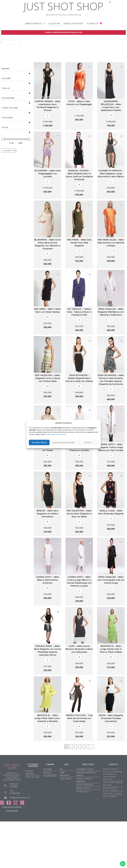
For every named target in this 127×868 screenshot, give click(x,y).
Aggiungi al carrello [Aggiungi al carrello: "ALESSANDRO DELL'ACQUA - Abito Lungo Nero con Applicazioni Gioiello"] (111, 130)
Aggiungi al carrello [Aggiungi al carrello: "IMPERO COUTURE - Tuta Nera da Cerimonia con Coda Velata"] (79, 741)
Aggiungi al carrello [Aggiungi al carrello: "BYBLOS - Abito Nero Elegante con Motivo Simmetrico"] (47, 537)
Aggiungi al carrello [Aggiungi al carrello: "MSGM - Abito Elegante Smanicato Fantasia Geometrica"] (111, 741)
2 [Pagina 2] (70, 747)
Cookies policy (51, 434)
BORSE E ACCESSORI (73, 23)
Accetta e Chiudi (39, 443)
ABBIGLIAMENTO (35, 23)
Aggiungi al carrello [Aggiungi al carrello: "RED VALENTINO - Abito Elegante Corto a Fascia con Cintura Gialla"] (47, 404)
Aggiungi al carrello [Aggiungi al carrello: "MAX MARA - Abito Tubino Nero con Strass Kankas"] (47, 335)
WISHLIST (94, 23)
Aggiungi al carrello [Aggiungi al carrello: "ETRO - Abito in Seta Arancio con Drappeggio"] (79, 130)
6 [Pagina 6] (87, 747)
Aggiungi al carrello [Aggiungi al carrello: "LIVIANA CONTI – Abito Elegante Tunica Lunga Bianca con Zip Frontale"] (111, 470)
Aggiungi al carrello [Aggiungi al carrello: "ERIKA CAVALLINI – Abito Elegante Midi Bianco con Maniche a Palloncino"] (111, 335)
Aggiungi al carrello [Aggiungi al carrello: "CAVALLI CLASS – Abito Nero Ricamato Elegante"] (111, 537)
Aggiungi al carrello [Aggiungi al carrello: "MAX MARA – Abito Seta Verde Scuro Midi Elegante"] (79, 269)
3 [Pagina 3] (75, 747)
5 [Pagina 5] (83, 747)
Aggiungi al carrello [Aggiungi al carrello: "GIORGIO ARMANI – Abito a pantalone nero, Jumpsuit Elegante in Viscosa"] (47, 130)
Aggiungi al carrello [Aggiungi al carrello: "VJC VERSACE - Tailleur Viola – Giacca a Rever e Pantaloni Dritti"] (79, 335)
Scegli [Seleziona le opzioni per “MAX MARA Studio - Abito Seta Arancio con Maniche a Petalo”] (111, 269)
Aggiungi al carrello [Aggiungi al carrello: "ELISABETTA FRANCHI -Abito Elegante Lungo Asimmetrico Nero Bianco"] (111, 200)
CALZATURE (54, 23)
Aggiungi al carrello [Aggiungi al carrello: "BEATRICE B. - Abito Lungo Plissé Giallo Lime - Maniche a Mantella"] (47, 741)
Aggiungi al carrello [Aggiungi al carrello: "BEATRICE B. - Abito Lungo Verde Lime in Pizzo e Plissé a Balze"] (111, 675)
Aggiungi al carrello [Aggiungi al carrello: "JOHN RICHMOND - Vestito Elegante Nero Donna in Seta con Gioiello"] (79, 404)
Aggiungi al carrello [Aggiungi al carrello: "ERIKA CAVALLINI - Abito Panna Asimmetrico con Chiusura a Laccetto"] (79, 470)
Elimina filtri (10, 151)
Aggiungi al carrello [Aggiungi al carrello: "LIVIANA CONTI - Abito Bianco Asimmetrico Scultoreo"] (47, 606)
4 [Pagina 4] (79, 747)
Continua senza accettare (63, 443)
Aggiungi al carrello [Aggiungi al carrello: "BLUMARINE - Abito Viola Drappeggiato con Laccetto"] (47, 200)
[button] (58, 67)
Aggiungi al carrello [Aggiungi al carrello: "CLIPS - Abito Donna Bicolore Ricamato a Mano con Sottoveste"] (79, 675)
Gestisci (88, 443)
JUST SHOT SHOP (12, 767)
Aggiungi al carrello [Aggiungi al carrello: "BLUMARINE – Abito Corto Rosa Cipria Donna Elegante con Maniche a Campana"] (47, 269)
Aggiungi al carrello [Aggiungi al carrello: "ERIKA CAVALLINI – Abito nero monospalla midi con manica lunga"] (111, 606)
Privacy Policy (62, 434)
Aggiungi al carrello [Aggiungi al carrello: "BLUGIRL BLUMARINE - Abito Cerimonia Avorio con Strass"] (47, 470)
